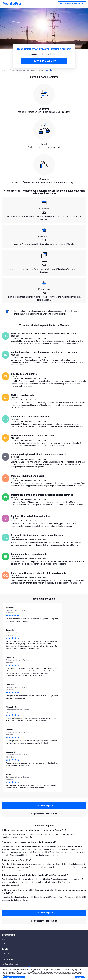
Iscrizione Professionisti (72, 4)
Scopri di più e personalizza (14, 977)
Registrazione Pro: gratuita (44, 814)
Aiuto (3, 939)
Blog (3, 943)
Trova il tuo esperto (44, 805)
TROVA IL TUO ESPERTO (44, 61)
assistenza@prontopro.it (10, 964)
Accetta (80, 977)
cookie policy (68, 971)
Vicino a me (6, 953)
